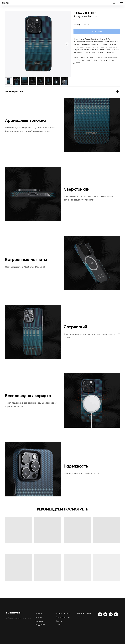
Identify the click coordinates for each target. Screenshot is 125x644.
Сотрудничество (63, 617)
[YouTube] (111, 616)
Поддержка (40, 625)
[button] (114, 3)
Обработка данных (84, 613)
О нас (58, 625)
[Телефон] (116, 616)
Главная (39, 613)
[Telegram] (100, 616)
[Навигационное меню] (121, 3)
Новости (59, 621)
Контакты (39, 621)
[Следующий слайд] (67, 44)
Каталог (39, 617)
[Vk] (105, 616)
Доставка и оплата (63, 613)
